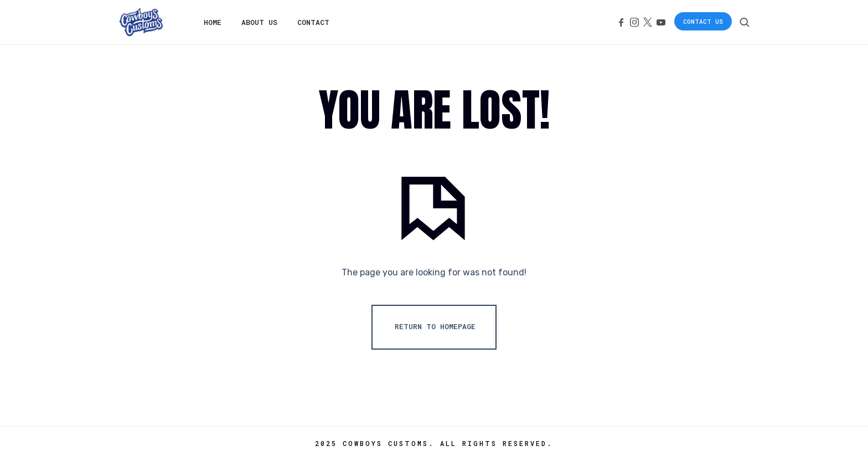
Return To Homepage (435, 326)
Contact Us (703, 21)
